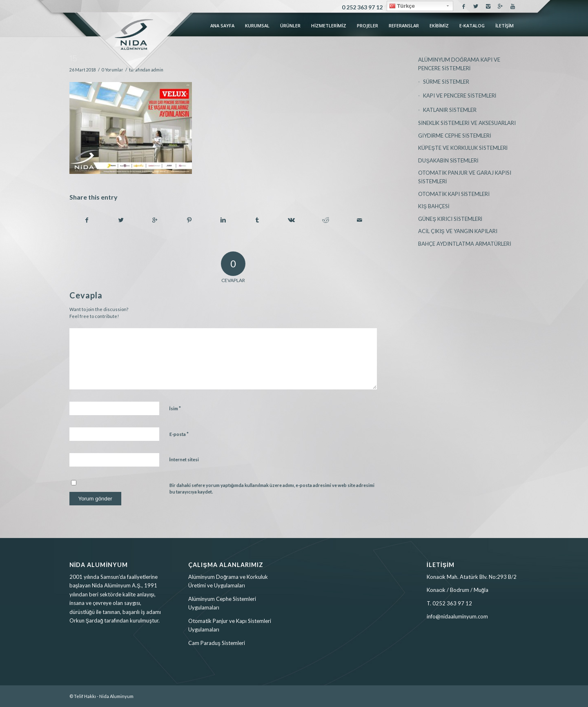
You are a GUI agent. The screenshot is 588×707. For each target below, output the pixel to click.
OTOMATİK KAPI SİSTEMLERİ (454, 194)
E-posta (179, 434)
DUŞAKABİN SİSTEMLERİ (448, 160)
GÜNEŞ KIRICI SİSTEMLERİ (450, 219)
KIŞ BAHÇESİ (434, 206)
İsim (175, 408)
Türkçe (402, 6)
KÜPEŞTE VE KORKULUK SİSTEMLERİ (463, 148)
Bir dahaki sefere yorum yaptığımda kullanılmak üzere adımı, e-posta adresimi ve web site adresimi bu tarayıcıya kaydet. (272, 489)
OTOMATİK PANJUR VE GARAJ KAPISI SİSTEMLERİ (465, 177)
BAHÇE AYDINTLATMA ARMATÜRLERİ (465, 244)
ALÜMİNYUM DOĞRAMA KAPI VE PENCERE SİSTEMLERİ (459, 64)
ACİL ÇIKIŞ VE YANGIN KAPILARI (458, 231)
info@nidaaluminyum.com (457, 616)
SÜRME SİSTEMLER (446, 82)
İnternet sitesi (184, 459)
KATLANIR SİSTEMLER (450, 110)
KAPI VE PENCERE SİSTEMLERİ (460, 96)
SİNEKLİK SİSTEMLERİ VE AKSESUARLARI (467, 123)
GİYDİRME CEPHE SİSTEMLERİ (454, 136)
